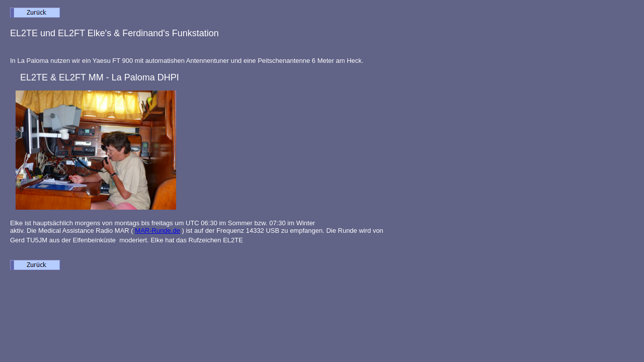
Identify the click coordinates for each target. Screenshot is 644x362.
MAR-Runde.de (157, 231)
